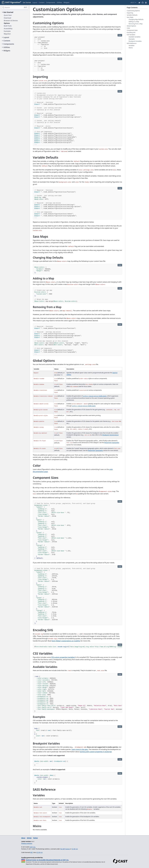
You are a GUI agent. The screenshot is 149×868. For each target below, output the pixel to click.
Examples (132, 39)
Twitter (35, 838)
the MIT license (65, 849)
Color (128, 28)
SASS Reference (132, 43)
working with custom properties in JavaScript (96, 752)
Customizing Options (133, 11)
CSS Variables (131, 35)
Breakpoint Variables (135, 41)
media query (95, 396)
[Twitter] (139, 2)
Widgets (66, 2)
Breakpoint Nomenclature (111, 435)
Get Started (27, 2)
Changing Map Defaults (136, 19)
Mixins (131, 48)
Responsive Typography (112, 443)
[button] (146, 2)
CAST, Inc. (33, 847)
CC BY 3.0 (75, 849)
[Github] (143, 2)
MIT (31, 852)
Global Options (131, 26)
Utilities (59, 2)
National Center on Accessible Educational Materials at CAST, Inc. (47, 860)
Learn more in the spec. (80, 749)
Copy (120, 35)
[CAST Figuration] (11, 3)
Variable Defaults (132, 15)
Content (42, 2)
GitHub (29, 838)
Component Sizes (132, 30)
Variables (132, 46)
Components (51, 2)
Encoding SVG (131, 32)
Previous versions (27, 843)
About (23, 838)
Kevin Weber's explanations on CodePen (66, 641)
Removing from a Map (136, 24)
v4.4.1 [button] (133, 2)
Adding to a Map (134, 22)
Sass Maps (130, 17)
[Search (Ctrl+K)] (15, 7)
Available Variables (135, 37)
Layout (35, 2)
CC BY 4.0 (40, 852)
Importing (130, 13)
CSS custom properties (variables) (63, 657)
